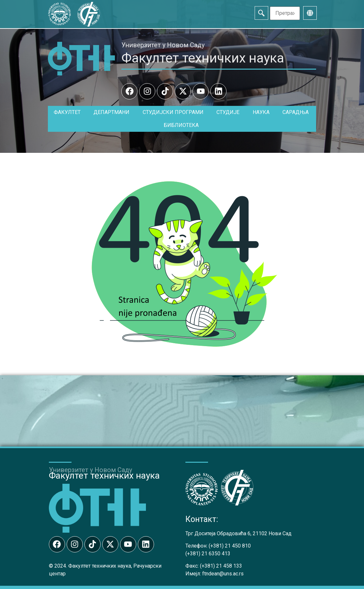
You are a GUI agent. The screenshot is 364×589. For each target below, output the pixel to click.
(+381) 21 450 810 (230, 546)
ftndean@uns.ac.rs (223, 574)
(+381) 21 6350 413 (208, 554)
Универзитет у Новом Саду (163, 45)
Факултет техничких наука (203, 58)
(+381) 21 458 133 (221, 566)
